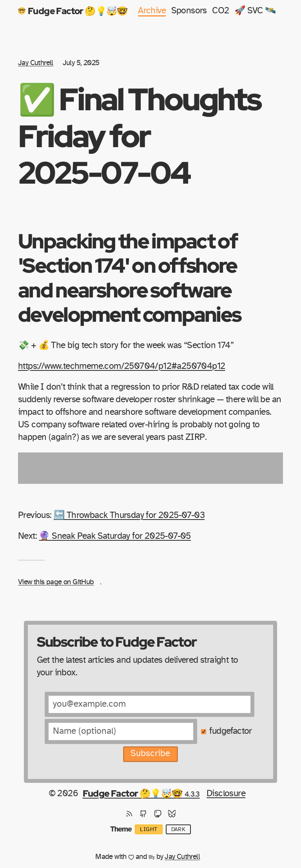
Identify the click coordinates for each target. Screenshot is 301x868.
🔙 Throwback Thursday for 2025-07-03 (129, 515)
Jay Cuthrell (36, 63)
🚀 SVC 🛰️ (255, 11)
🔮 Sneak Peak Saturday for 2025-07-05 (115, 536)
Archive (152, 11)
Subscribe (150, 754)
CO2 (220, 11)
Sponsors (189, 11)
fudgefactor (230, 731)
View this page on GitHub (56, 582)
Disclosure (226, 794)
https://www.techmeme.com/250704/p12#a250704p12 (121, 366)
